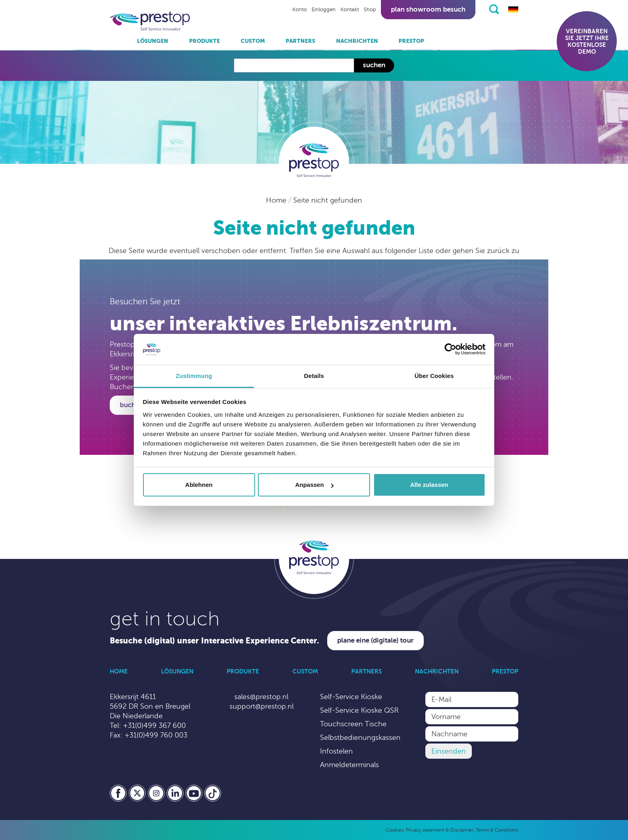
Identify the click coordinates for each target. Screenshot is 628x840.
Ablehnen (199, 485)
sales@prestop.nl (261, 697)
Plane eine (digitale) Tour (375, 640)
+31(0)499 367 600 (154, 725)
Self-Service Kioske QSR (359, 710)
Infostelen (336, 751)
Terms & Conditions (497, 830)
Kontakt (350, 10)
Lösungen (153, 41)
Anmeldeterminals (349, 765)
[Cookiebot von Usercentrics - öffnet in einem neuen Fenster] (450, 350)
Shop (370, 10)
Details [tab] (314, 376)
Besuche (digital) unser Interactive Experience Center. (214, 641)
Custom (253, 41)
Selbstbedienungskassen (360, 738)
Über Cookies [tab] (434, 376)
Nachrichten (357, 41)
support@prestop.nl (262, 706)
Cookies (395, 830)
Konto (300, 10)
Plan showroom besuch (428, 9)
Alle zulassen (429, 485)
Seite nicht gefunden (328, 200)
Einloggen (324, 10)
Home (277, 200)
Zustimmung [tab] (194, 376)
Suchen (374, 65)
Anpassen (314, 485)
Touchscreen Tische (353, 724)
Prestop (411, 41)
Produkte (204, 41)
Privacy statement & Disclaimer (440, 830)
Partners (300, 41)
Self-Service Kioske (351, 697)
